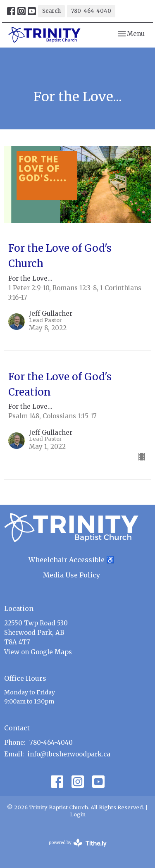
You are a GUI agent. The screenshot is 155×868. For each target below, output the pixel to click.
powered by (78, 843)
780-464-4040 (91, 11)
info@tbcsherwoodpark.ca (69, 754)
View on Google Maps (38, 652)
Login (78, 814)
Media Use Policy (72, 575)
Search (51, 11)
